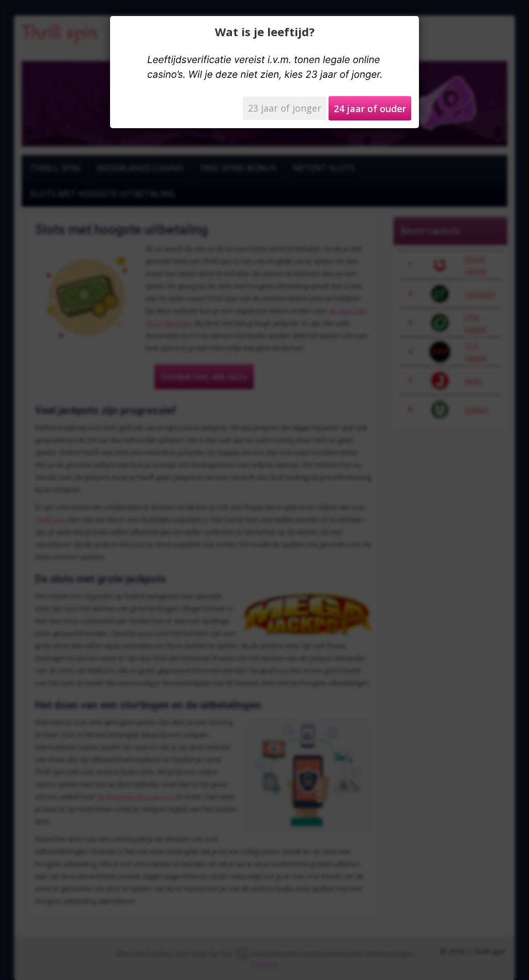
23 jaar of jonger (285, 108)
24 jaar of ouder (370, 109)
